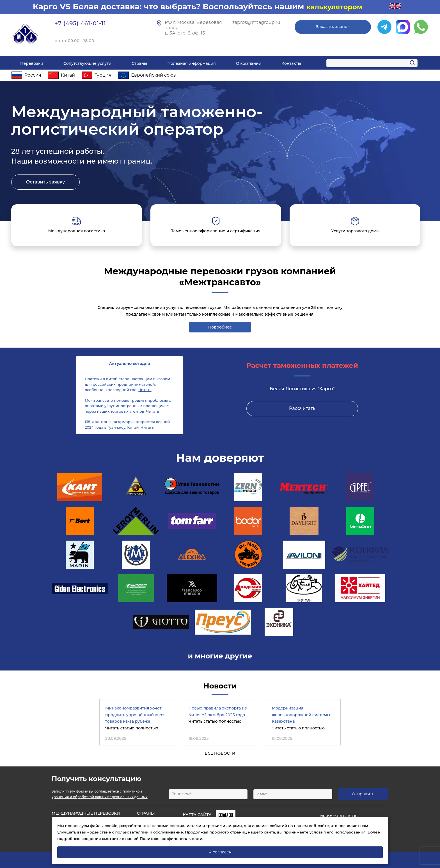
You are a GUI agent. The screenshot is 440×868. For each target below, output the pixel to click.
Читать (145, 390)
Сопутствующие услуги (87, 63)
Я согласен (220, 852)
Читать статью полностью (132, 728)
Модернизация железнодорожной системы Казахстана (301, 715)
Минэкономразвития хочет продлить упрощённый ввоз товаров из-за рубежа (135, 715)
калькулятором (334, 7)
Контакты (291, 63)
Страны (139, 63)
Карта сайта (197, 815)
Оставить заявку (45, 182)
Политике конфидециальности (171, 839)
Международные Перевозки (86, 813)
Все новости (220, 753)
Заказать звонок (333, 27)
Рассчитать (302, 408)
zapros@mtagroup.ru (256, 22)
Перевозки (32, 63)
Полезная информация (191, 63)
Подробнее (220, 327)
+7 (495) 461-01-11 (80, 23)
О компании (249, 63)
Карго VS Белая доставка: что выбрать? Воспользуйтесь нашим (170, 6)
